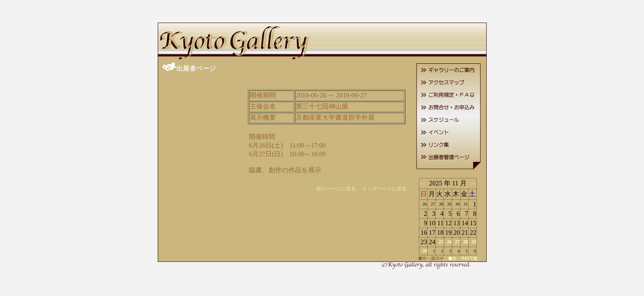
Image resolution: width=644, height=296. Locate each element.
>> (472, 184)
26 (449, 242)
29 (474, 242)
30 (425, 251)
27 (458, 242)
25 (441, 242)
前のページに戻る (336, 189)
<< (423, 184)
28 (466, 242)
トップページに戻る (384, 189)
